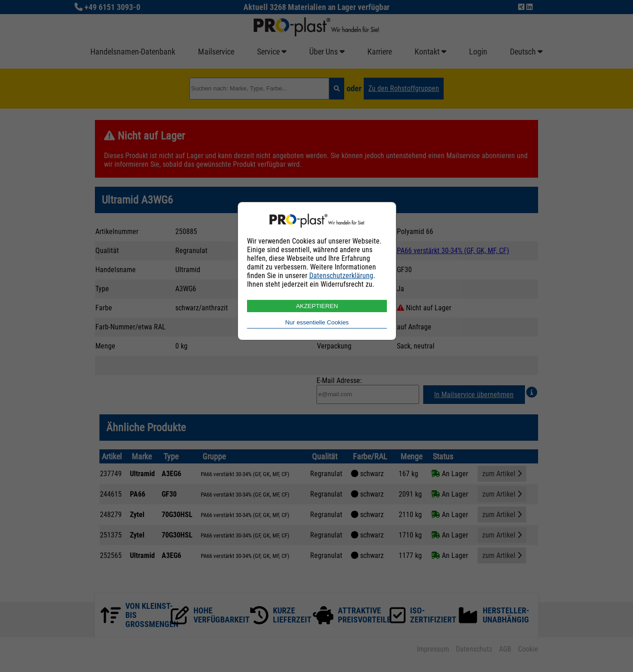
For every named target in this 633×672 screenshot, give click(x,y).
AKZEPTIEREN (317, 306)
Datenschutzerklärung (341, 276)
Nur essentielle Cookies (317, 322)
